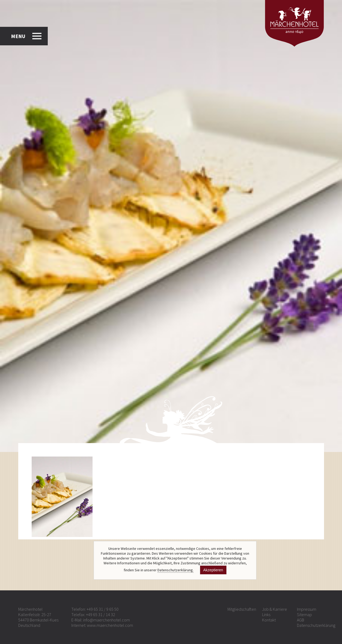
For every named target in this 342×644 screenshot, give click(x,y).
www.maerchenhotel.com (110, 625)
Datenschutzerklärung (316, 625)
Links (266, 614)
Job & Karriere (275, 609)
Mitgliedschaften (242, 609)
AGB (301, 620)
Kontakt (269, 620)
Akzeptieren (213, 570)
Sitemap (304, 614)
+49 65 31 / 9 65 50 (103, 609)
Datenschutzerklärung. (176, 570)
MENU (18, 36)
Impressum (307, 609)
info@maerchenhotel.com (106, 620)
